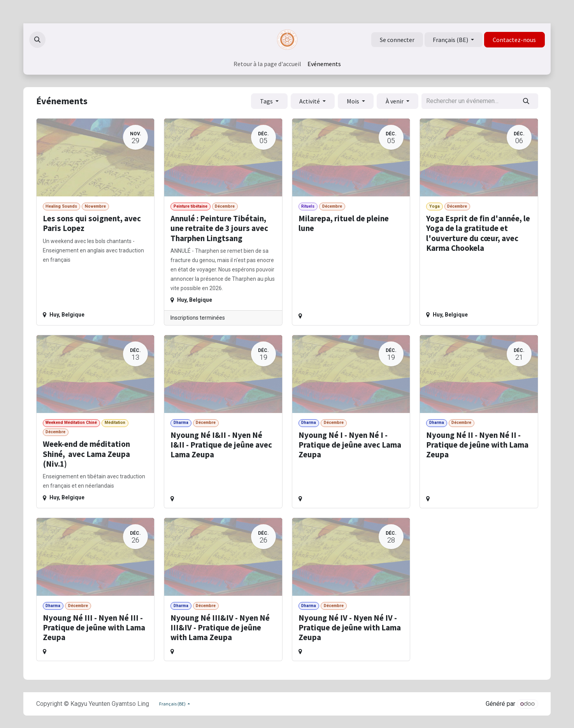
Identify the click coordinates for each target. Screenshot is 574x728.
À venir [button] (395, 101)
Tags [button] (267, 101)
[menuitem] (267, 64)
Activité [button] (310, 101)
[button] (37, 40)
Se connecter (397, 40)
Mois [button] (354, 101)
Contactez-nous (514, 40)
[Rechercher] (526, 101)
